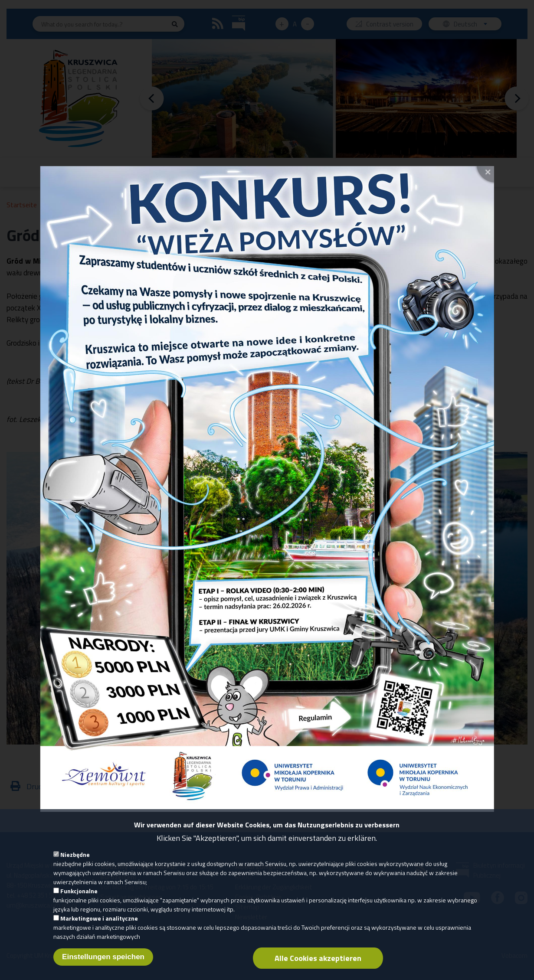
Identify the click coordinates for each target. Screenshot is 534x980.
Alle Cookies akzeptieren (318, 965)
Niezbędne (75, 861)
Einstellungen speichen (103, 964)
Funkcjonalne (79, 898)
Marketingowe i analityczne (99, 925)
